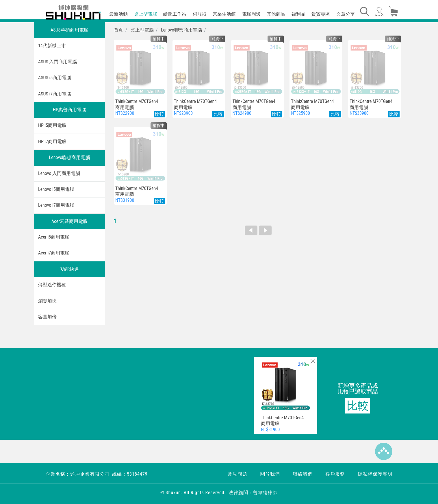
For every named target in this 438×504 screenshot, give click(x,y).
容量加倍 (47, 317)
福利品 (298, 14)
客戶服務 (335, 474)
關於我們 (270, 474)
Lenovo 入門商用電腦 (59, 173)
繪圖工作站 (175, 14)
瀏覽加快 (47, 301)
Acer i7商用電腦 (54, 253)
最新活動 (118, 14)
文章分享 (346, 14)
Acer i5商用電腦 (54, 237)
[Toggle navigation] (364, 11)
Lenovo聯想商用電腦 (70, 157)
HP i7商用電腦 (52, 142)
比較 (358, 406)
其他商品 (276, 14)
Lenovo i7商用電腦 (56, 205)
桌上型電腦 (146, 14)
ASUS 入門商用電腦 (57, 62)
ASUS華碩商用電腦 (69, 30)
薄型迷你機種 (52, 285)
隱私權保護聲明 (375, 474)
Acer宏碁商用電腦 (69, 221)
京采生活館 (224, 14)
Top (384, 451)
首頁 (118, 30)
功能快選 (70, 269)
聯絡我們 (303, 474)
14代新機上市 (52, 46)
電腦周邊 (251, 14)
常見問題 (237, 474)
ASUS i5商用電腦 (55, 78)
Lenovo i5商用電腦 (56, 189)
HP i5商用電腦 (52, 125)
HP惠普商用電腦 (69, 110)
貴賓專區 (321, 14)
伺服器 (200, 14)
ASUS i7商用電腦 (55, 94)
